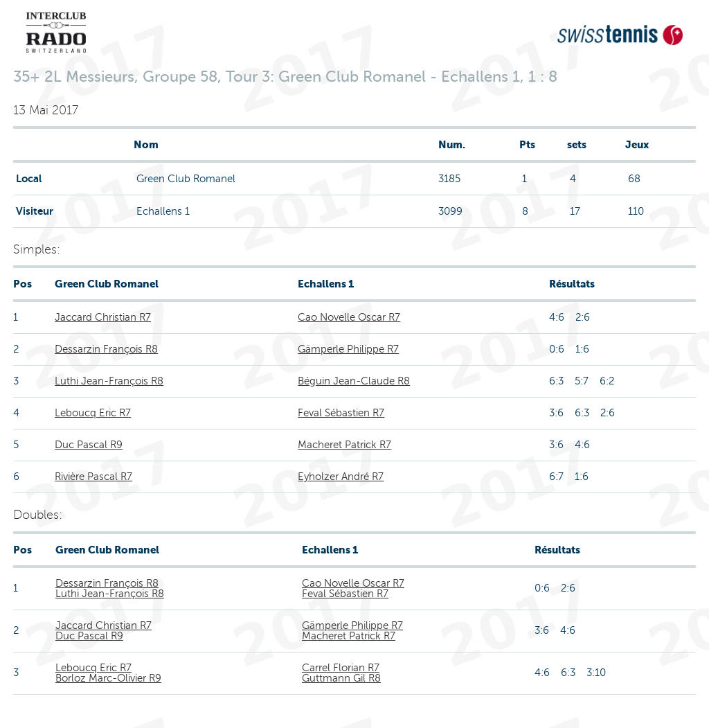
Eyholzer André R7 (341, 477)
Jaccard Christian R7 (103, 317)
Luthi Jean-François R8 (109, 381)
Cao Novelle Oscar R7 (349, 317)
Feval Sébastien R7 (341, 413)
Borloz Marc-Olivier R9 (108, 678)
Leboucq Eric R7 (93, 413)
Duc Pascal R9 (89, 445)
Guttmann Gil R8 (341, 678)
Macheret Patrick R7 (344, 445)
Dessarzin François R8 (106, 349)
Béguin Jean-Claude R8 (354, 381)
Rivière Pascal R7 (93, 477)
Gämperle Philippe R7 (348, 349)
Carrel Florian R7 (341, 668)
